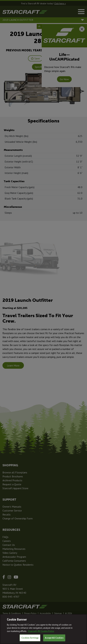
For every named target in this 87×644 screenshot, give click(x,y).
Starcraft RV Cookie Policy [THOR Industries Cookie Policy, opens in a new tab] (41, 631)
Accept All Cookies (54, 638)
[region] (43, 629)
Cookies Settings (30, 638)
